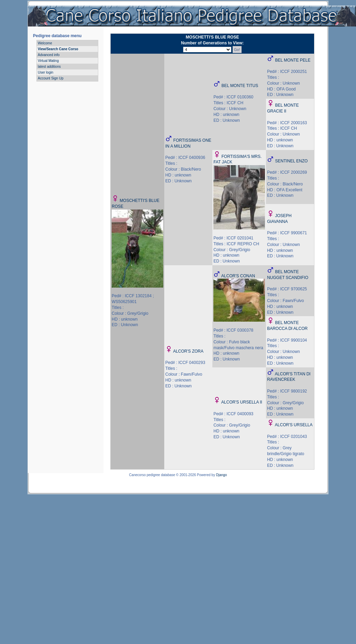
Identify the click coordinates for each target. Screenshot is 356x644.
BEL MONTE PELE (293, 60)
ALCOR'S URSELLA (294, 425)
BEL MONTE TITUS (240, 86)
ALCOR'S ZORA (188, 351)
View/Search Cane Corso (58, 49)
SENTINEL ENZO (292, 161)
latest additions (49, 67)
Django (222, 475)
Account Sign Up (51, 78)
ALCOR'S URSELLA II (242, 402)
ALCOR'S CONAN (238, 276)
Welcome (45, 43)
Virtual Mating (48, 61)
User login (46, 72)
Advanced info (49, 55)
